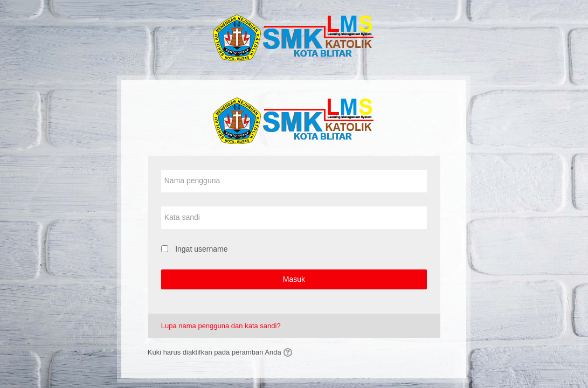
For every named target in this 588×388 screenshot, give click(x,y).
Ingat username (201, 249)
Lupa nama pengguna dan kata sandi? (221, 326)
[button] (289, 352)
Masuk (294, 279)
